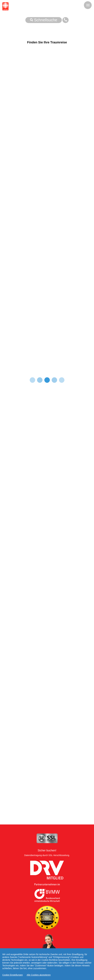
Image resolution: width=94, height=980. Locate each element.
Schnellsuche (44, 20)
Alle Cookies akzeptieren (39, 976)
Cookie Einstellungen (13, 976)
